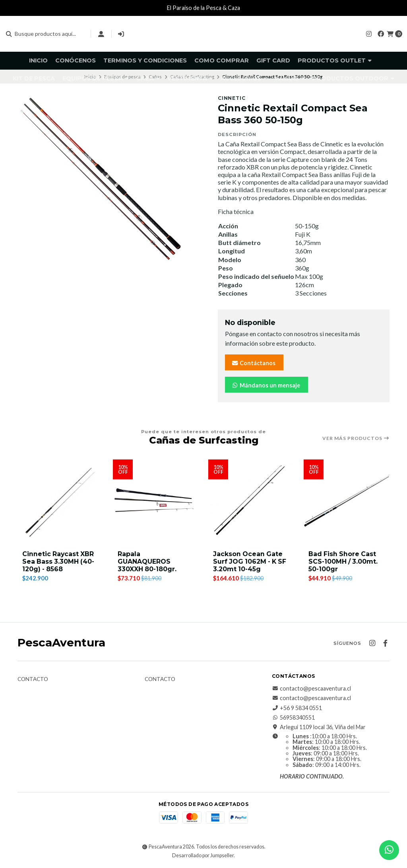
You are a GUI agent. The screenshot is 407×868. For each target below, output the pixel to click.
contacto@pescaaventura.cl (311, 689)
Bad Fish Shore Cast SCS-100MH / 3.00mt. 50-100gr (344, 561)
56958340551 (293, 718)
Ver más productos (356, 438)
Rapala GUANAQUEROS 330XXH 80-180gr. (147, 561)
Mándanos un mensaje (266, 385)
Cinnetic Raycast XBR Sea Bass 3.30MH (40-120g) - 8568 (59, 561)
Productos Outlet (335, 60)
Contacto (33, 679)
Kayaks (290, 78)
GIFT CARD (273, 60)
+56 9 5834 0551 (297, 708)
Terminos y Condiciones (145, 60)
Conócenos (76, 60)
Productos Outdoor (353, 78)
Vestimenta (190, 78)
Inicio (38, 60)
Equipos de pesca (96, 78)
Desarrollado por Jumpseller (203, 855)
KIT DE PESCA (34, 78)
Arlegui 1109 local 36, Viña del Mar (319, 728)
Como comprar (222, 60)
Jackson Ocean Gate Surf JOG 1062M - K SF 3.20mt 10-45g (251, 561)
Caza (148, 78)
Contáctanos (253, 363)
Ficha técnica (236, 211)
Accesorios (244, 78)
